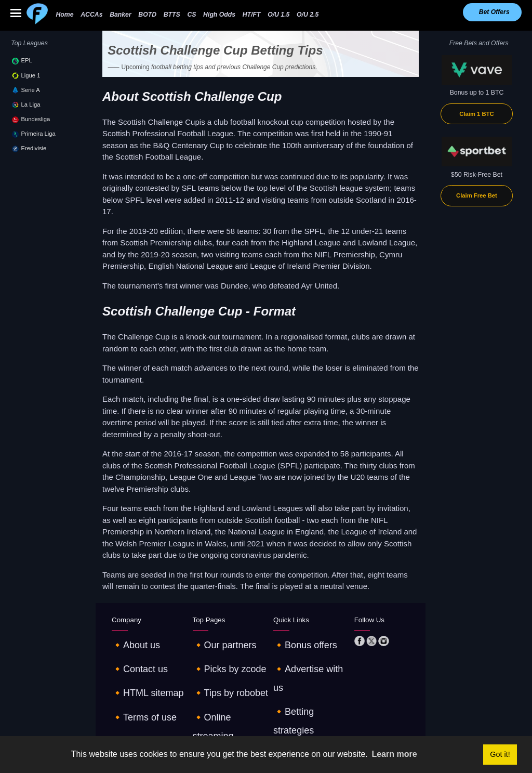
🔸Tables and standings (307, 697)
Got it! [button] (500, 754)
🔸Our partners (215, 640)
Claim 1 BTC (476, 114)
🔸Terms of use (134, 683)
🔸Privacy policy (135, 697)
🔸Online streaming (221, 683)
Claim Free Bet (477, 195)
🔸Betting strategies (302, 669)
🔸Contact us (131, 654)
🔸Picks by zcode (218, 654)
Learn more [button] (394, 754)
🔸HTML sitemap (136, 669)
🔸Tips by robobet (218, 669)
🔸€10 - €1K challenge (305, 683)
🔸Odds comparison (222, 697)
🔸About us (128, 640)
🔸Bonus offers (295, 640)
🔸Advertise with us (301, 654)
